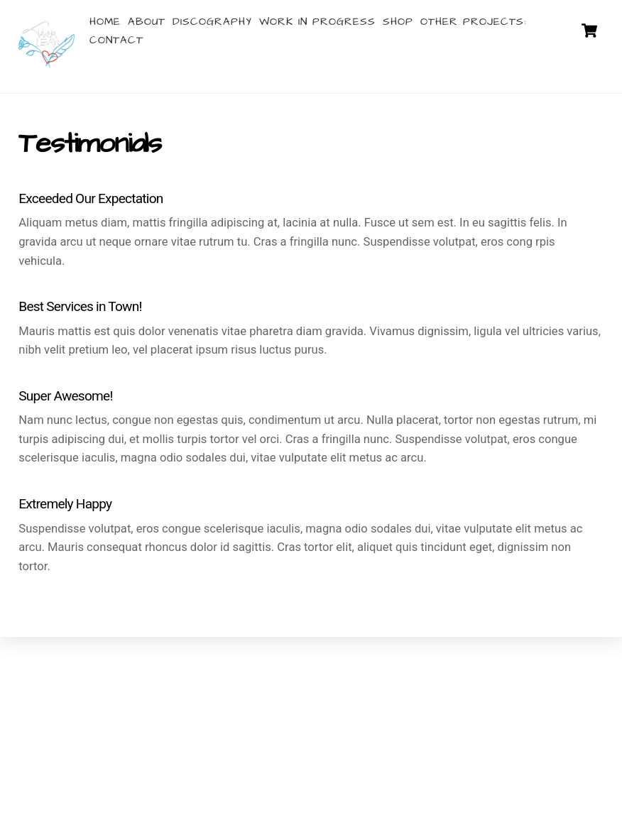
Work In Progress (317, 22)
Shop (398, 22)
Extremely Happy (65, 504)
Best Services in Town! (80, 306)
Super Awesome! (65, 396)
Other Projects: (474, 22)
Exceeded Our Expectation (91, 198)
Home (105, 22)
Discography (212, 22)
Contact (116, 40)
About (147, 22)
